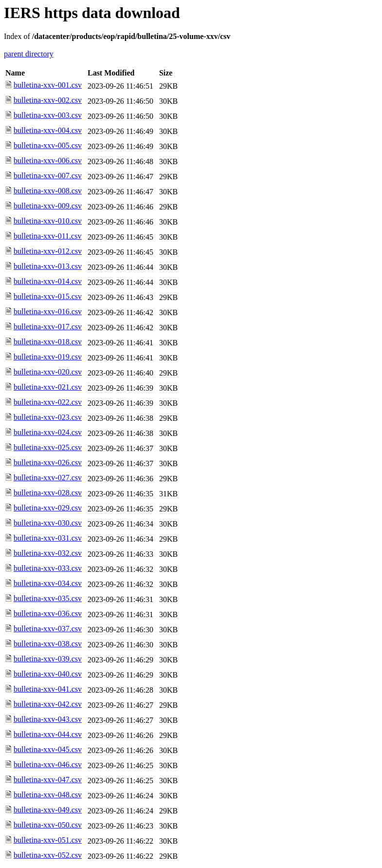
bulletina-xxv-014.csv (48, 281)
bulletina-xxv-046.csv (48, 764)
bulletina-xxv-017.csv (48, 327)
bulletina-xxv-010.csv (48, 221)
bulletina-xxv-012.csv (48, 251)
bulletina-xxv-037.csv (48, 629)
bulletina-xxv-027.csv (48, 478)
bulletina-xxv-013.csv (48, 266)
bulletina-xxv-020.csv (48, 372)
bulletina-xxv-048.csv (48, 795)
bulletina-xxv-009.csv (48, 206)
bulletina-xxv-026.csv (48, 462)
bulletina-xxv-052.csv (48, 855)
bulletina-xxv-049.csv (48, 810)
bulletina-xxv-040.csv (48, 674)
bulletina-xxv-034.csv (48, 583)
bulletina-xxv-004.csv (48, 130)
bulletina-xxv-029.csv (48, 508)
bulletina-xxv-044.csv (48, 734)
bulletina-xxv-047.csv (48, 780)
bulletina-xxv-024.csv (48, 432)
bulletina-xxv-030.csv (48, 523)
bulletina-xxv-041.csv (48, 689)
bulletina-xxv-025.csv (48, 447)
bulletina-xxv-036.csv (48, 613)
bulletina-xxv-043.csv (48, 719)
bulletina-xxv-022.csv (48, 402)
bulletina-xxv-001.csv (48, 85)
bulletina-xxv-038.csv (48, 644)
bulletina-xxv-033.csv (48, 568)
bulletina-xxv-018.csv (48, 342)
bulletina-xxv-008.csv (48, 191)
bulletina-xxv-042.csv (48, 704)
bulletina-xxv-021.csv (48, 387)
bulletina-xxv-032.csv (48, 553)
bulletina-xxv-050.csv (48, 825)
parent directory (29, 54)
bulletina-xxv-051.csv (48, 840)
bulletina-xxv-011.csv (47, 236)
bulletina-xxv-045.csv (48, 749)
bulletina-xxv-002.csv (48, 100)
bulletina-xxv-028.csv (48, 493)
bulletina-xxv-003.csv (48, 115)
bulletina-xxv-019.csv (48, 357)
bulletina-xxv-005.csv (48, 145)
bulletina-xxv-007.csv (48, 176)
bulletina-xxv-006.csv (48, 160)
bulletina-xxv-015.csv (48, 296)
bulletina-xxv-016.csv (48, 311)
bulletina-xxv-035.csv (48, 598)
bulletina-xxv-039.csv (48, 659)
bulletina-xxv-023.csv (48, 417)
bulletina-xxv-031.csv (48, 538)
